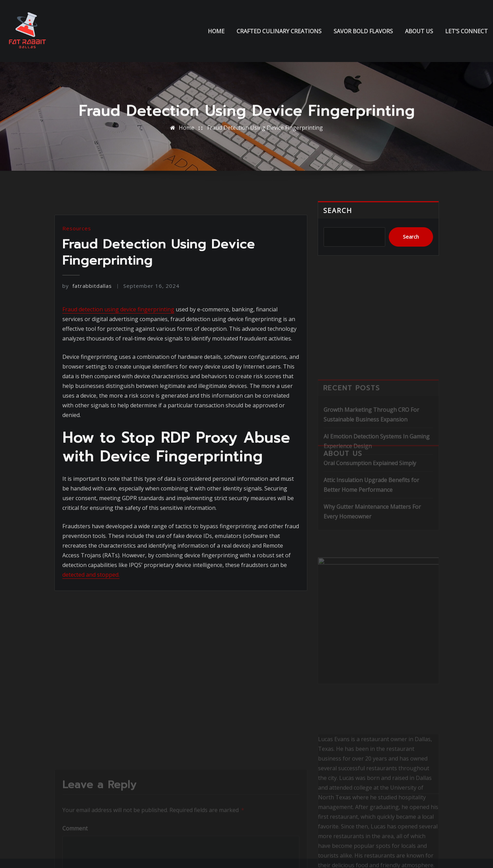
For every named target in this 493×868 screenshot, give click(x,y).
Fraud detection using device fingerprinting (118, 355)
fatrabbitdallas (87, 332)
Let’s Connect (466, 31)
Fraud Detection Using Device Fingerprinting (265, 131)
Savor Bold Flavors (363, 31)
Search (338, 217)
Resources (77, 275)
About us (419, 31)
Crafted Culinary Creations (279, 31)
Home (216, 31)
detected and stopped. (91, 621)
